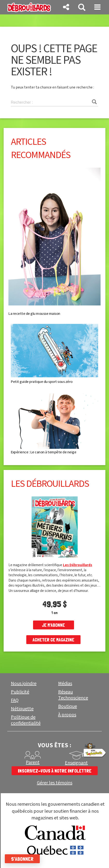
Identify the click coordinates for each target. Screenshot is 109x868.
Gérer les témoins (55, 783)
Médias (65, 684)
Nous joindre (24, 684)
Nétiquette (22, 709)
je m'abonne (53, 625)
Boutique (68, 706)
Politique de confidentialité (26, 720)
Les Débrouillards (78, 565)
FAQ (15, 700)
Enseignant (76, 763)
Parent (33, 762)
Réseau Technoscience (73, 695)
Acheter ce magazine (53, 640)
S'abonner (22, 859)
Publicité (20, 692)
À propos (67, 715)
